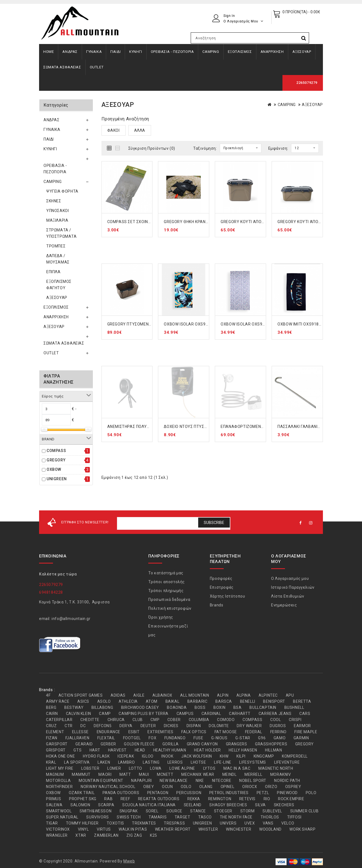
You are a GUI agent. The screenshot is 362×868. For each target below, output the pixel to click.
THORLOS (270, 817)
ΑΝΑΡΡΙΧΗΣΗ (272, 52)
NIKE (200, 781)
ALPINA (244, 695)
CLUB (137, 720)
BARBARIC (197, 701)
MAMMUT (81, 774)
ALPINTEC (268, 695)
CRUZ (51, 726)
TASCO (205, 817)
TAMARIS (158, 817)
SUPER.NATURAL (62, 817)
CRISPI (295, 720)
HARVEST (117, 750)
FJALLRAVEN (77, 738)
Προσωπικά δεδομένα (169, 600)
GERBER (108, 744)
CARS (305, 714)
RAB (108, 799)
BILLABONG (102, 707)
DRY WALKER (249, 726)
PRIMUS (54, 799)
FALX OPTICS (194, 732)
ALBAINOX (162, 695)
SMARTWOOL (59, 811)
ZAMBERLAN (106, 835)
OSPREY (293, 787)
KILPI (241, 756)
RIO (267, 799)
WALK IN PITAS (133, 829)
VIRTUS (104, 829)
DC (83, 726)
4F (48, 695)
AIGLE (139, 695)
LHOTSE (198, 762)
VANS (268, 823)
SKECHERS (284, 805)
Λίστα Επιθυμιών (288, 596)
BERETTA (302, 701)
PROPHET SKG (83, 799)
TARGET (183, 817)
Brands (217, 605)
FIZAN (52, 738)
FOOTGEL (132, 738)
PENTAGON (158, 793)
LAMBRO (127, 762)
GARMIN (301, 738)
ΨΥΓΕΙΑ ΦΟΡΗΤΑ (62, 191)
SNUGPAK (129, 811)
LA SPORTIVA (77, 762)
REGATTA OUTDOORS (159, 799)
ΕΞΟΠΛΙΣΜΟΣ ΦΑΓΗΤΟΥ (59, 285)
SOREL (152, 811)
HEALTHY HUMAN (170, 750)
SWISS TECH (129, 817)
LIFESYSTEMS (253, 762)
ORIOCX (250, 787)
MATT (125, 774)
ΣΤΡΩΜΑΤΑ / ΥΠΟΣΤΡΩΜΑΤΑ (62, 233)
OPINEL (228, 787)
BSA (238, 707)
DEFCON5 (103, 726)
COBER (174, 720)
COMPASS (56, 451)
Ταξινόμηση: (205, 148)
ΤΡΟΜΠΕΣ (56, 246)
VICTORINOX (58, 829)
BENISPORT (274, 701)
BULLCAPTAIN (263, 707)
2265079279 (307, 83)
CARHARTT (240, 714)
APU (290, 695)
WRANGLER (57, 835)
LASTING (151, 762)
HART (95, 750)
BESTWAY (74, 707)
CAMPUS (185, 714)
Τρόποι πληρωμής (166, 591)
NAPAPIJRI (141, 781)
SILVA (260, 805)
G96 (262, 738)
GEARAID (84, 744)
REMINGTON (220, 799)
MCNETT (165, 774)
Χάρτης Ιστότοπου (228, 596)
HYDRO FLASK (96, 756)
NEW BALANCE (174, 781)
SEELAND (193, 805)
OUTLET (97, 67)
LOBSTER (90, 768)
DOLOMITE (219, 726)
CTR (69, 726)
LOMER (114, 768)
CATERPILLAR (59, 720)
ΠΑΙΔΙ (115, 52)
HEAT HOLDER (207, 750)
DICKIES (171, 726)
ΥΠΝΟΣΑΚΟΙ (58, 211)
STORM (248, 811)
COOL (276, 720)
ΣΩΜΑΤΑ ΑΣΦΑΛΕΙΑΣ (62, 67)
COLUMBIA (199, 720)
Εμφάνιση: (278, 148)
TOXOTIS (115, 823)
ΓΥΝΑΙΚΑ (94, 52)
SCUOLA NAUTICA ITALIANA (149, 805)
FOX (152, 738)
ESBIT (134, 732)
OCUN (167, 787)
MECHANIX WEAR (198, 774)
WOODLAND (270, 829)
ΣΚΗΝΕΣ (54, 201)
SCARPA (106, 805)
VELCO (288, 823)
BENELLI (248, 701)
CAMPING (211, 52)
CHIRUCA (116, 720)
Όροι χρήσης (161, 617)
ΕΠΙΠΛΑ (53, 272)
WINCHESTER (239, 829)
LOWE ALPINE (182, 768)
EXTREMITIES (160, 732)
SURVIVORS (97, 817)
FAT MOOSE (226, 732)
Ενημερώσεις (284, 605)
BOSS (200, 707)
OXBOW (54, 469)
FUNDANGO (175, 738)
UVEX (250, 823)
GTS (77, 750)
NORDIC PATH (287, 781)
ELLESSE (80, 732)
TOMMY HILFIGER (82, 823)
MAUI (144, 774)
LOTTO (136, 768)
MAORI (105, 774)
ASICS (83, 701)
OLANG (206, 787)
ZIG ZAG (134, 835)
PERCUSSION (189, 793)
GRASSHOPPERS (271, 744)
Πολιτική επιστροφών (170, 608)
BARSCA (224, 701)
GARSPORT (57, 744)
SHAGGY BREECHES (228, 805)
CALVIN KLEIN (79, 714)
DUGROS (278, 726)
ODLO (186, 787)
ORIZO (271, 787)
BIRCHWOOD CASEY (140, 707)
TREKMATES (144, 823)
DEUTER (148, 726)
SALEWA (54, 805)
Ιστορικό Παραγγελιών (293, 587)
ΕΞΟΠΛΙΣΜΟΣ (240, 52)
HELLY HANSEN (243, 750)
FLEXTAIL (106, 738)
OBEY (149, 787)
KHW (224, 756)
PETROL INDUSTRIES (229, 793)
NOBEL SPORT (253, 781)
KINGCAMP (264, 756)
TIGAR (52, 823)
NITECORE (222, 781)
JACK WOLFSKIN (197, 756)
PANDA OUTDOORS (121, 793)
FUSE (198, 738)
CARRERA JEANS (275, 714)
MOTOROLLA (58, 781)
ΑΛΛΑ (140, 130)
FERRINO (278, 732)
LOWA (156, 768)
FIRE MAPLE (306, 732)
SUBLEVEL (272, 811)
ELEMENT (55, 732)
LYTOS (209, 768)
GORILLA (171, 744)
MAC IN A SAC (237, 768)
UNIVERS (228, 823)
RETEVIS (247, 799)
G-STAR (243, 738)
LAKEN (104, 762)
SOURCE (174, 811)
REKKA (194, 799)
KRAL (51, 762)
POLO (311, 793)
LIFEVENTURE (287, 762)
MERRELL (253, 774)
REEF (125, 799)
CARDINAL (211, 714)
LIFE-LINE (223, 762)
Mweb (129, 861)
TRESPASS (174, 823)
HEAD (140, 750)
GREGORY (56, 460)
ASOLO (104, 701)
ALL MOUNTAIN (195, 695)
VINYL (83, 829)
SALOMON (80, 805)
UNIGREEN (57, 479)
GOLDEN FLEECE (139, 744)
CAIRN (52, 714)
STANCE (198, 811)
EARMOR (302, 726)
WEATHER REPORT (173, 829)
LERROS (175, 762)
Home (49, 52)
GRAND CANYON (202, 744)
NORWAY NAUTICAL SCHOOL (108, 787)
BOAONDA (177, 707)
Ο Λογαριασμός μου (290, 578)
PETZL (263, 793)
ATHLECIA (128, 701)
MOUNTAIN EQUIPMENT (101, 781)
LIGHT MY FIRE (60, 768)
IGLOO (148, 756)
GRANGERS (237, 744)
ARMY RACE (58, 701)
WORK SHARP (302, 829)
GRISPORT (56, 750)
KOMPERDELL (295, 756)
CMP (155, 720)
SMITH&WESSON (95, 811)
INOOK (167, 756)
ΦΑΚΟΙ (114, 130)
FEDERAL (254, 732)
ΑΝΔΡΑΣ (70, 52)
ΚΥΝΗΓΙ (136, 52)
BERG (51, 707)
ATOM (152, 701)
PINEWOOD (287, 793)
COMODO (226, 720)
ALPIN (223, 695)
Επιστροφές (222, 587)
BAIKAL (173, 701)
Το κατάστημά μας (166, 573)
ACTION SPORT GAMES (81, 695)
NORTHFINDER (59, 787)
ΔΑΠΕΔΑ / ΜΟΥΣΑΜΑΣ (58, 259)
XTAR (81, 835)
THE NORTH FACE (236, 817)
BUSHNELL (294, 707)
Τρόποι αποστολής (167, 582)
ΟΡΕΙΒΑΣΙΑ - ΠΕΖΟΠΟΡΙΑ (172, 52)
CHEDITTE (90, 720)
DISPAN (194, 726)
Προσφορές (221, 578)
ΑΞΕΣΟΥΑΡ (302, 52)
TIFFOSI (294, 817)
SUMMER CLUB (304, 811)
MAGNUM (55, 774)
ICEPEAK (126, 756)
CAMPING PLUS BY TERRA (144, 714)
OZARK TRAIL (82, 793)
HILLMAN (273, 750)
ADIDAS (118, 695)
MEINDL (230, 774)
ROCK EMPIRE (291, 799)
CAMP (105, 714)
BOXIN (219, 707)
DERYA (126, 726)
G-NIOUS (219, 738)
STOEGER (223, 811)
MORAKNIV (281, 774)
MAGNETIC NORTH (276, 768)
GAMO (280, 738)
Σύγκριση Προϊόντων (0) (152, 148)
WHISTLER (208, 829)
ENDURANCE (109, 732)
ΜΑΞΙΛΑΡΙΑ (57, 220)
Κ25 (154, 835)
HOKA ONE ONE (60, 756)
